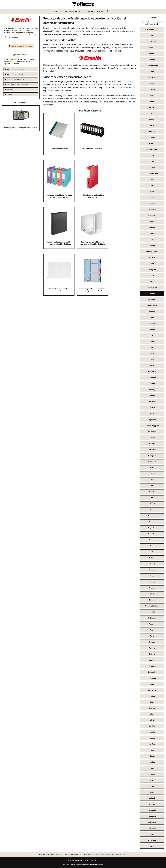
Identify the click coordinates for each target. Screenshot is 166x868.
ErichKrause (152, 288)
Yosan (152, 846)
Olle (152, 498)
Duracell (152, 234)
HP (152, 348)
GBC (152, 336)
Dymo (152, 240)
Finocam (152, 330)
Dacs (152, 191)
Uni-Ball (152, 798)
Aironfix (152, 53)
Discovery (152, 215)
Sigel (152, 714)
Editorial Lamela (152, 252)
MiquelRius (152, 420)
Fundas (8, 94)
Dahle (152, 197)
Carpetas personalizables (15, 79)
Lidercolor (152, 372)
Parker (152, 552)
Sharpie (152, 708)
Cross (152, 185)
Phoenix (152, 588)
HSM (152, 354)
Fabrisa (152, 312)
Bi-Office (152, 107)
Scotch (152, 696)
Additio (152, 47)
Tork (152, 768)
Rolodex (152, 648)
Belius (152, 101)
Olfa (152, 486)
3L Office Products (152, 29)
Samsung (152, 678)
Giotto (152, 342)
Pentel (152, 564)
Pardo (152, 546)
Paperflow (152, 528)
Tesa (152, 750)
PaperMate (152, 534)
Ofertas (100, 11)
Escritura (57, 11)
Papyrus (152, 540)
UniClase (152, 804)
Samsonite (152, 672)
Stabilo (152, 732)
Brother (152, 131)
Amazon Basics (152, 65)
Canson (152, 143)
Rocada (152, 642)
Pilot (152, 594)
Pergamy (152, 570)
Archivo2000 (152, 77)
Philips (152, 582)
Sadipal (152, 660)
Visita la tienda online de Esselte (21, 46)
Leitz (152, 366)
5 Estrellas (152, 41)
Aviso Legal (95, 860)
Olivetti (152, 492)
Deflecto (152, 203)
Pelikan (152, 558)
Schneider (152, 690)
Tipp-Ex (152, 756)
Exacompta (152, 300)
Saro (152, 684)
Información (89, 11)
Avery (152, 95)
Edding (152, 246)
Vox (152, 834)
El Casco (152, 258)
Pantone (152, 522)
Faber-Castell (152, 306)
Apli (152, 71)
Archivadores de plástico (15, 74)
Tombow (152, 762)
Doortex (152, 222)
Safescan (152, 666)
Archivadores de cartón (14, 69)
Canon (152, 137)
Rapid (152, 630)
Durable (152, 228)
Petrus (152, 576)
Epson (152, 282)
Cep (152, 161)
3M (152, 35)
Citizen (152, 167)
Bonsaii (152, 119)
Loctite (152, 384)
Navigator (152, 456)
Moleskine (152, 432)
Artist (152, 83)
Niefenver (152, 462)
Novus (152, 474)
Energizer (152, 270)
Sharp (152, 702)
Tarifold (152, 744)
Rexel (152, 636)
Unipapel (152, 810)
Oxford (152, 504)
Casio (152, 155)
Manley (152, 390)
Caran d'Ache (152, 149)
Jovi (152, 360)
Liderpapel (152, 378)
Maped (152, 396)
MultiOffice (152, 450)
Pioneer (152, 600)
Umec (152, 792)
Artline (152, 89)
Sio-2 (152, 720)
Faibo (152, 318)
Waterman (152, 840)
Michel (152, 408)
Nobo (152, 468)
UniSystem (152, 822)
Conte (152, 179)
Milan (152, 414)
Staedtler (152, 738)
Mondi (152, 438)
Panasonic (152, 516)
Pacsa (152, 510)
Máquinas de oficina (72, 11)
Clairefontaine (152, 173)
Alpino (152, 59)
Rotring (152, 654)
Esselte (152, 294)
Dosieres (9, 89)
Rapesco (152, 624)
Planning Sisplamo (152, 606)
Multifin (152, 444)
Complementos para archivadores (18, 84)
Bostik (152, 125)
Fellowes (152, 324)
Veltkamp (152, 828)
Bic (152, 113)
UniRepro (152, 816)
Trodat (152, 774)
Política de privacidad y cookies (78, 860)
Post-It (152, 612)
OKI (152, 480)
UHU (152, 786)
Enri (152, 276)
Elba (152, 264)
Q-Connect (152, 618)
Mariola (152, 402)
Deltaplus (152, 209)
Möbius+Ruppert (152, 426)
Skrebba (152, 726)
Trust (152, 780)
